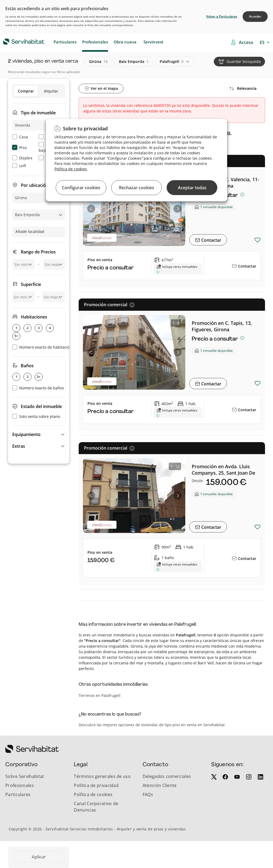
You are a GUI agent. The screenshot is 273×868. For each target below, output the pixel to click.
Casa (20, 137)
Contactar (211, 240)
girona (98, 62)
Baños (27, 366)
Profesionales (95, 42)
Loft (19, 166)
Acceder (255, 16)
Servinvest (153, 42)
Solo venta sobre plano (36, 416)
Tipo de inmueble (38, 113)
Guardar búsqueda (244, 61)
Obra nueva (125, 42)
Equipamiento (26, 434)
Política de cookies (71, 169)
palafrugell (172, 62)
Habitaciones (34, 317)
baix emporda (134, 62)
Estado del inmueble (41, 406)
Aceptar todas (192, 188)
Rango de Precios (38, 252)
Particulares (65, 42)
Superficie (31, 284)
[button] (39, 434)
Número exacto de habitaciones (44, 347)
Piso (19, 148)
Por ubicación (35, 185)
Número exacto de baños (38, 388)
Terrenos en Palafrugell (100, 695)
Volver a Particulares (222, 16)
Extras (19, 446)
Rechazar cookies (136, 188)
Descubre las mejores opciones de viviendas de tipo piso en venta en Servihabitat (152, 725)
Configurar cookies (81, 188)
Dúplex (22, 158)
